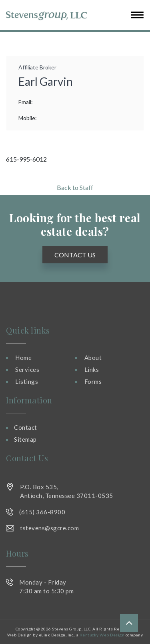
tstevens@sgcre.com (49, 528)
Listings (27, 381)
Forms (93, 381)
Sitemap (25, 439)
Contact (26, 427)
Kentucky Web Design (102, 635)
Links (92, 369)
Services (27, 369)
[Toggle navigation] (135, 15)
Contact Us (75, 255)
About (93, 358)
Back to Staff (75, 187)
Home (23, 358)
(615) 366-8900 (42, 512)
